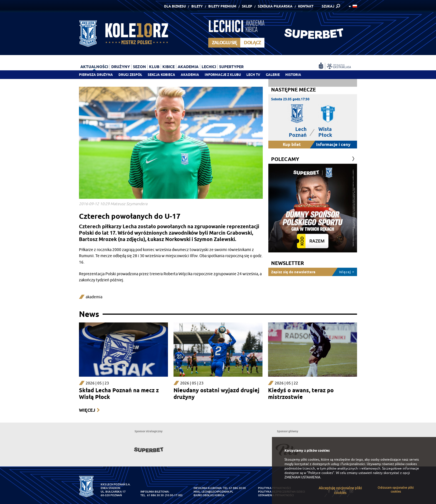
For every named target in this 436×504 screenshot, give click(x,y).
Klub (154, 67)
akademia (94, 297)
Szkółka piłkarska (275, 6)
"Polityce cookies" (321, 473)
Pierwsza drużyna (96, 75)
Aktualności (94, 67)
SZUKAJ (328, 6)
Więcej (87, 410)
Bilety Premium (222, 6)
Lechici (209, 67)
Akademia (190, 75)
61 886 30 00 (237, 488)
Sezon (139, 67)
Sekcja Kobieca (161, 75)
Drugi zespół (130, 75)
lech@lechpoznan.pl (217, 492)
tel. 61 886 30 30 (152, 495)
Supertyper (231, 67)
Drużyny (121, 67)
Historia (293, 75)
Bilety (197, 6)
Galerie (273, 75)
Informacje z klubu (223, 75)
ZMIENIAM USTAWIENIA (302, 477)
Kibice (169, 67)
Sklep (247, 6)
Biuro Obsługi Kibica (209, 495)
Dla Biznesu (175, 6)
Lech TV (253, 75)
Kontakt (306, 6)
